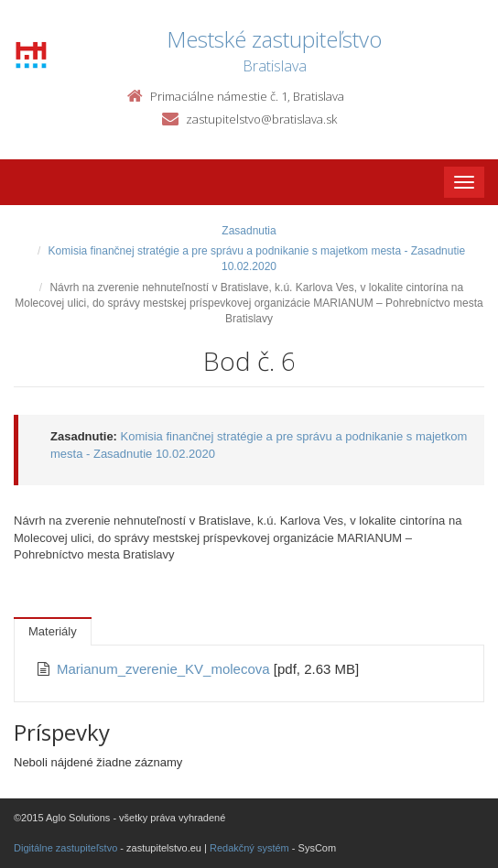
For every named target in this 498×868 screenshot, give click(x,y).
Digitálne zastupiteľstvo (65, 848)
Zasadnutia (249, 231)
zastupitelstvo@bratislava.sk (261, 119)
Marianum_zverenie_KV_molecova (165, 669)
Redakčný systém (249, 848)
